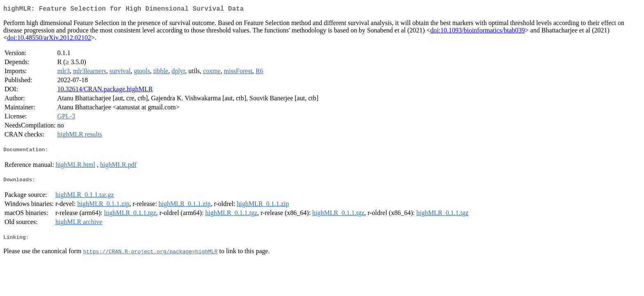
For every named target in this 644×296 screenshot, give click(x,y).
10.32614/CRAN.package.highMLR (105, 91)
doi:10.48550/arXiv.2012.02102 (49, 39)
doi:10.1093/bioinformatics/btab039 (477, 32)
